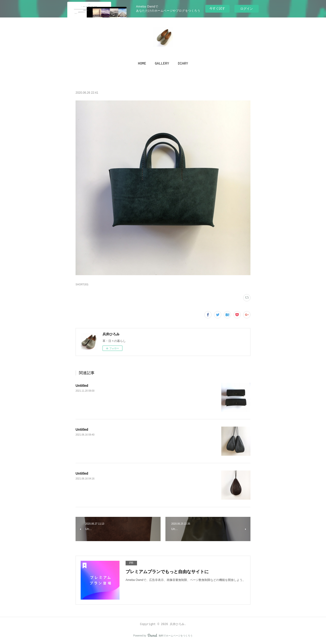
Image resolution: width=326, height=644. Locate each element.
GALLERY (162, 64)
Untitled (82, 386)
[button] (142, 64)
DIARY (183, 64)
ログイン (247, 9)
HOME (142, 64)
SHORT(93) (82, 285)
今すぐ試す (217, 8)
